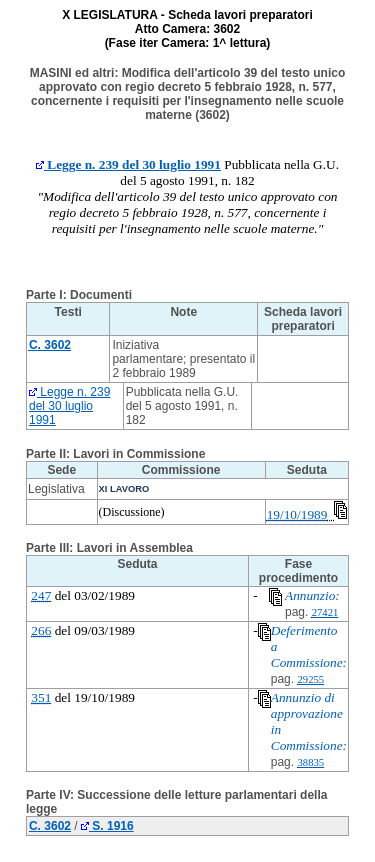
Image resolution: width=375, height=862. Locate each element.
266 (41, 630)
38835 (310, 762)
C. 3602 (50, 826)
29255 (310, 679)
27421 (325, 612)
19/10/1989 (297, 514)
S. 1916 (107, 826)
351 (41, 697)
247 (41, 595)
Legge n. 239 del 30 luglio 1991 (128, 164)
